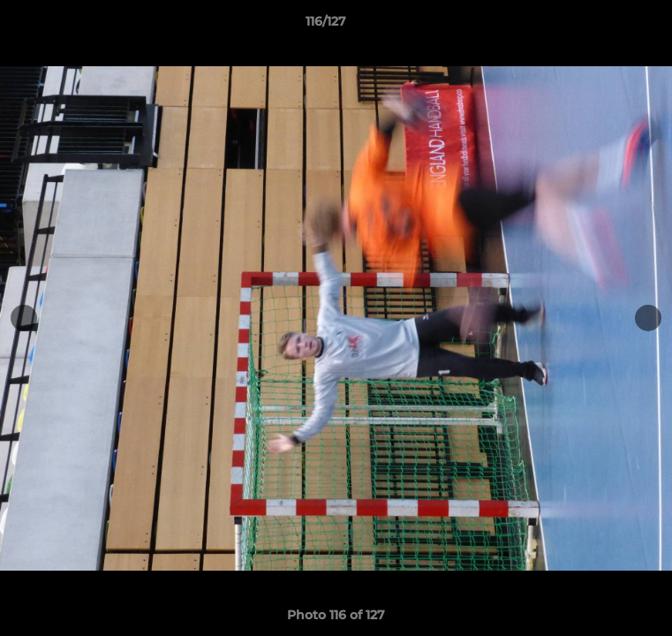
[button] (608, 26)
